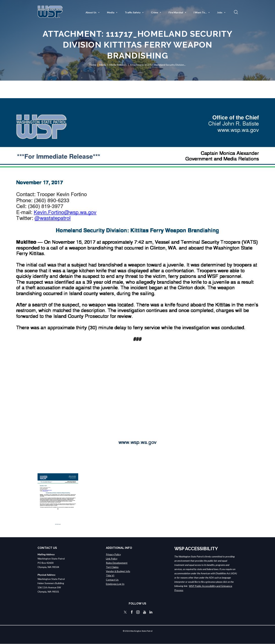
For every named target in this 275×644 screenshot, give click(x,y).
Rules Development (117, 563)
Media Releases (118, 65)
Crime (156, 12)
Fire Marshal (178, 12)
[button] (236, 12)
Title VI (110, 575)
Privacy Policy (113, 554)
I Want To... (202, 12)
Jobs (222, 12)
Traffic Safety (134, 12)
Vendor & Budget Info (118, 571)
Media (112, 12)
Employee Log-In (115, 584)
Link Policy (112, 559)
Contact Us (112, 580)
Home (93, 65)
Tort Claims (112, 567)
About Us (93, 12)
